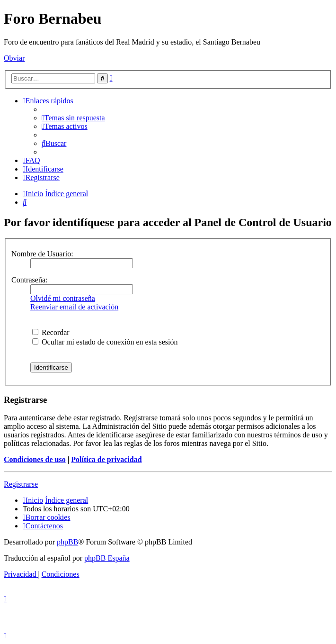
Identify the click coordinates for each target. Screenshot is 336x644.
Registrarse (21, 484)
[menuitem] (73, 118)
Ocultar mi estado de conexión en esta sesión (105, 342)
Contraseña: (29, 280)
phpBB (67, 542)
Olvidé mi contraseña (63, 298)
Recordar (51, 332)
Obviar (14, 58)
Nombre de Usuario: (42, 254)
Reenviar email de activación (74, 307)
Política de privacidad (106, 459)
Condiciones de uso (35, 459)
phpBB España (107, 558)
